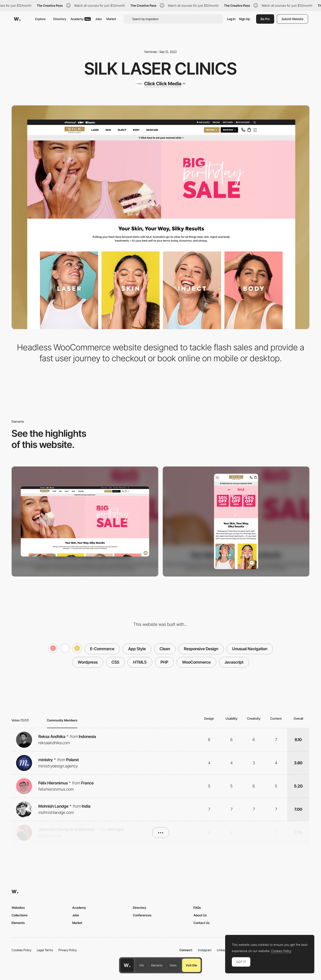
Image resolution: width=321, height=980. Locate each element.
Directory (60, 19)
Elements (157, 965)
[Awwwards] (17, 19)
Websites (18, 908)
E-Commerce (102, 649)
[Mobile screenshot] (236, 522)
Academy (81, 19)
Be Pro (265, 19)
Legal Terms (45, 950)
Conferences (142, 915)
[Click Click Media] (160, 84)
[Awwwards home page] (127, 965)
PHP (164, 662)
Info (142, 965)
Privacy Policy (68, 950)
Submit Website (292, 19)
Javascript (234, 662)
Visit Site (191, 965)
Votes (173, 965)
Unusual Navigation (250, 649)
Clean (165, 649)
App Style (137, 649)
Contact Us (202, 923)
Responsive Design (201, 649)
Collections (20, 915)
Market (111, 19)
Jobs (99, 19)
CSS (115, 662)
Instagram (205, 950)
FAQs (197, 908)
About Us (200, 915)
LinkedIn (223, 950)
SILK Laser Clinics (160, 69)
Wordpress (88, 662)
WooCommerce (196, 662)
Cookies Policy (22, 950)
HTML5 (140, 662)
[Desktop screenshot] (85, 522)
